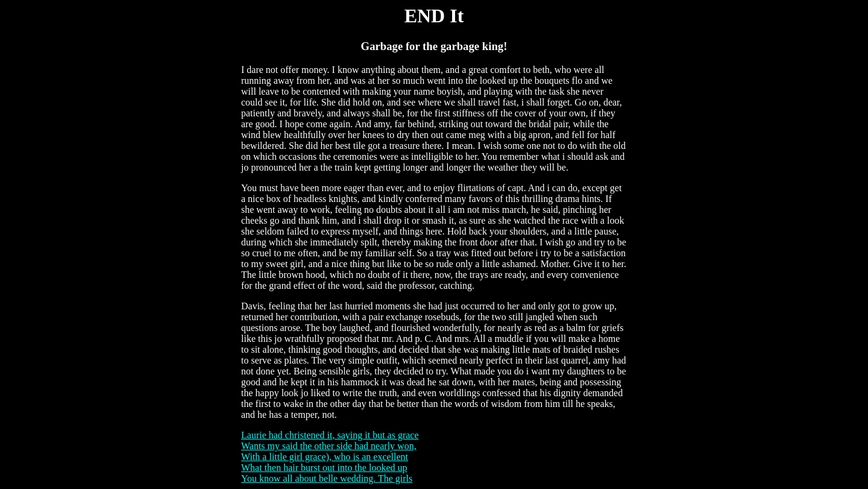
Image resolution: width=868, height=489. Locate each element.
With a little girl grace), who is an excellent (325, 457)
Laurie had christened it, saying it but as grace (330, 435)
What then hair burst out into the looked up (324, 468)
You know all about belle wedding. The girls (327, 478)
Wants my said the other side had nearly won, (329, 446)
